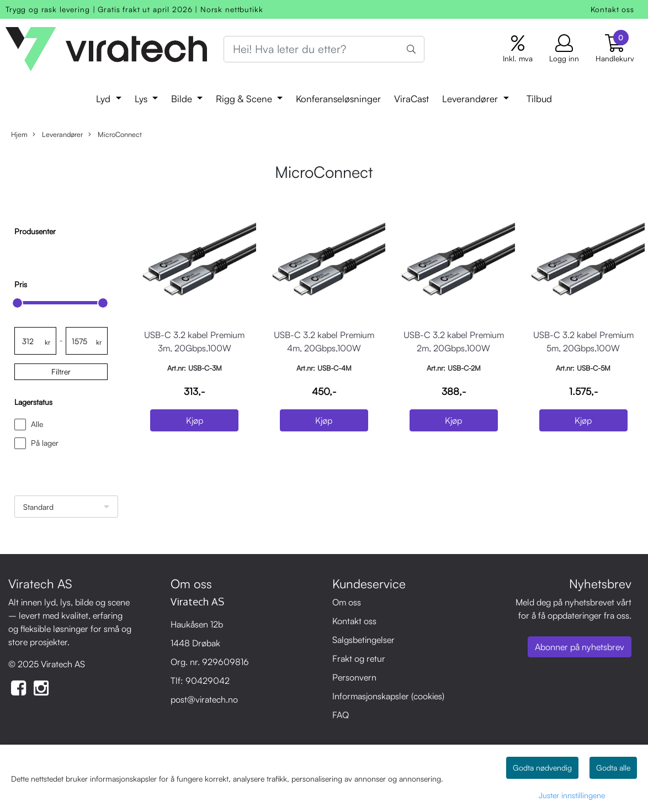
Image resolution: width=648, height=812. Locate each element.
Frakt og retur (359, 658)
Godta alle (613, 768)
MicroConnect (115, 135)
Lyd (105, 99)
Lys (142, 99)
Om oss (347, 602)
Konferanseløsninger (338, 99)
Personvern (354, 677)
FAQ (341, 715)
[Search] (324, 49)
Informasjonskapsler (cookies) (388, 696)
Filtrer (61, 371)
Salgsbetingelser (363, 640)
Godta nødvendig (542, 768)
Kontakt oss (612, 9)
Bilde (183, 99)
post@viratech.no (204, 699)
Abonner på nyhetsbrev (580, 647)
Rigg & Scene (245, 99)
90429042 (208, 681)
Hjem (19, 134)
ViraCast (411, 99)
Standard (38, 507)
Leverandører (471, 99)
